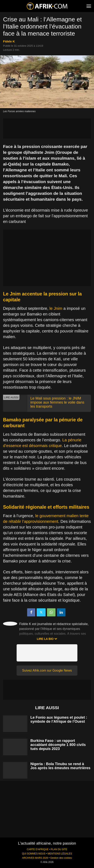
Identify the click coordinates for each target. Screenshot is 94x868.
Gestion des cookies (61, 858)
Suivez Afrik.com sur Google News (47, 670)
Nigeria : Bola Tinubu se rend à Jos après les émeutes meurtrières (60, 766)
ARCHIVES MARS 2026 (35, 858)
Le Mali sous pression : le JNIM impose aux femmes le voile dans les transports (57, 402)
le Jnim (56, 308)
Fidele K (9, 41)
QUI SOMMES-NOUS (34, 854)
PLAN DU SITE (59, 849)
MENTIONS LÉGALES (60, 854)
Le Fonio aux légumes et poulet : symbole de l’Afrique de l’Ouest (59, 719)
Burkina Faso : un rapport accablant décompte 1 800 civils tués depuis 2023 (58, 745)
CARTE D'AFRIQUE (38, 849)
